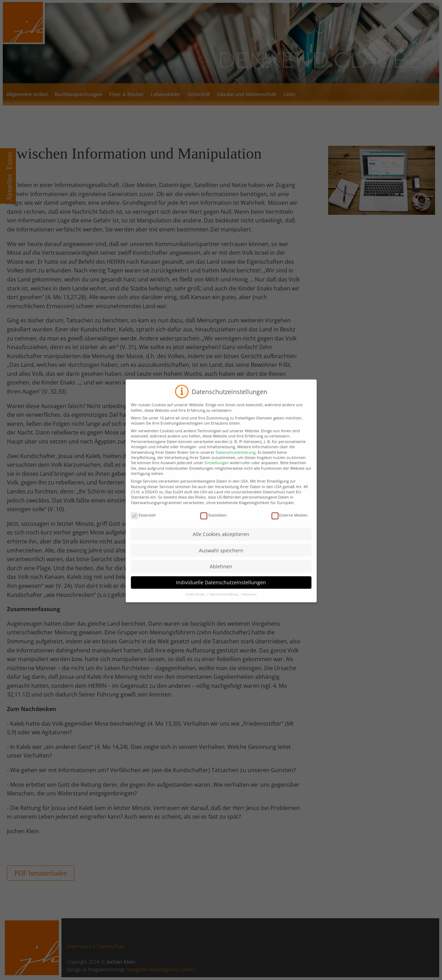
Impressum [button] (249, 605)
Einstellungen (217, 474)
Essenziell (143, 526)
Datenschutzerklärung (236, 463)
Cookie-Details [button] (196, 605)
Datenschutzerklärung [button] (224, 605)
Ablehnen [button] (221, 577)
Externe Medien (290, 526)
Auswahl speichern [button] (221, 561)
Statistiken (214, 526)
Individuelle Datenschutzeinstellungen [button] (221, 593)
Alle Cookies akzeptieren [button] (221, 545)
